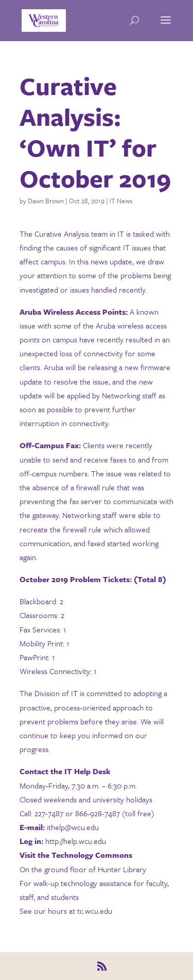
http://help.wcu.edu (77, 841)
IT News (121, 201)
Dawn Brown (46, 201)
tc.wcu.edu (95, 911)
